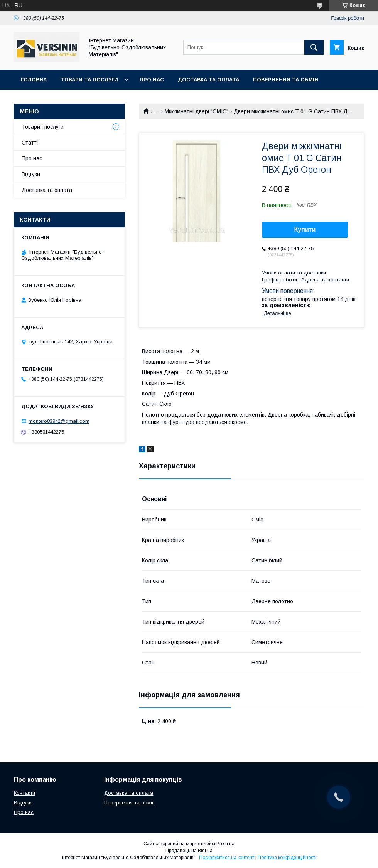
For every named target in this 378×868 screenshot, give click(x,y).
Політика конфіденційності (287, 858)
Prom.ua (225, 844)
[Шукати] (314, 47)
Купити (305, 230)
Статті (30, 143)
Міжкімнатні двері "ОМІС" (197, 111)
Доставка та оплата (208, 80)
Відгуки (31, 174)
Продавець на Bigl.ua (189, 851)
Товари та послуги (89, 80)
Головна (34, 80)
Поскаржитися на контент (227, 858)
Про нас (152, 80)
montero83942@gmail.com (59, 421)
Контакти (35, 100)
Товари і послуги (43, 127)
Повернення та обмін (286, 80)
